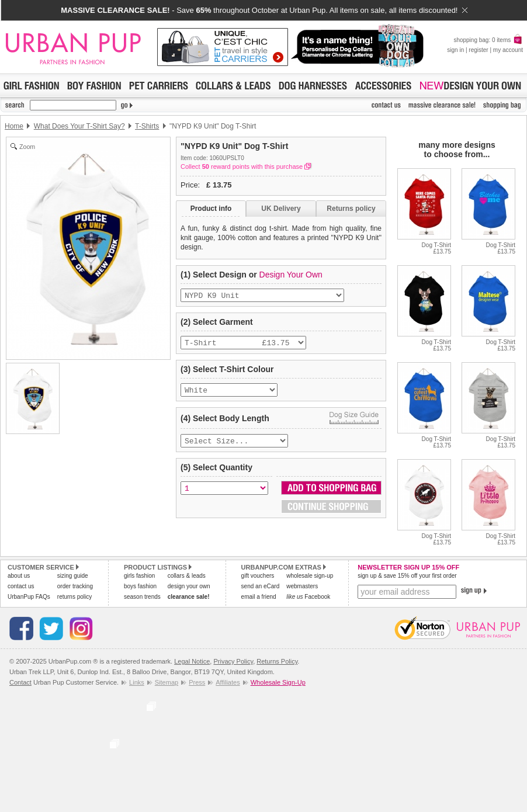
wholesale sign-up (310, 576)
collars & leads (187, 576)
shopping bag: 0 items (488, 40)
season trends (142, 597)
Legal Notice (192, 661)
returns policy (74, 597)
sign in (455, 50)
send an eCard (261, 586)
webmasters (302, 586)
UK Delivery (281, 209)
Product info (211, 209)
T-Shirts (147, 126)
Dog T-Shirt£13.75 (436, 248)
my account (508, 50)
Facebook (308, 597)
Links (137, 682)
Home (14, 126)
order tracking (75, 586)
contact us (21, 586)
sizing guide (73, 576)
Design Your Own (291, 275)
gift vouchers (258, 576)
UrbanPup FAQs (29, 597)
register (478, 50)
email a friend (259, 597)
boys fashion (140, 586)
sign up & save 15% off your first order (407, 576)
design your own (189, 586)
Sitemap (167, 682)
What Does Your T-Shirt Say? (79, 126)
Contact (20, 682)
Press (197, 682)
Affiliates (228, 682)
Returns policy (351, 209)
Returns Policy (277, 661)
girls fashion (139, 576)
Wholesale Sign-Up (278, 682)
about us (19, 576)
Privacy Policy (233, 661)
